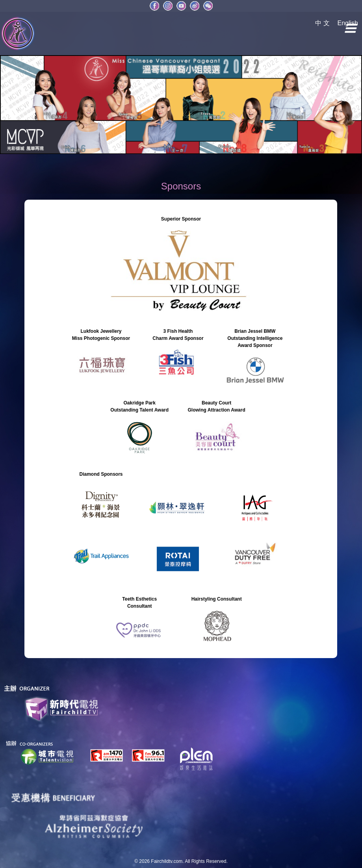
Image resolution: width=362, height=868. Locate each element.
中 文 (322, 23)
